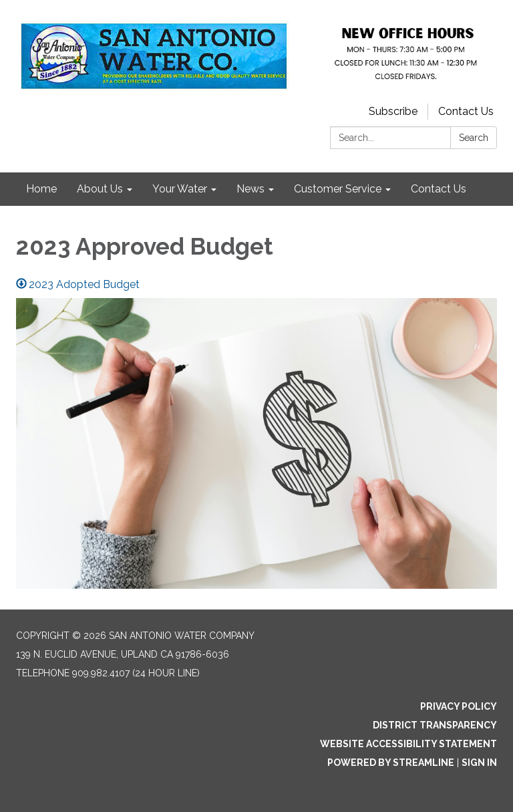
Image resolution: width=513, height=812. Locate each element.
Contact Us (466, 111)
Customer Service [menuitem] (338, 189)
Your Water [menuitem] (180, 189)
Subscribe (393, 111)
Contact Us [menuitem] (439, 189)
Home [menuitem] (41, 189)
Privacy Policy (459, 706)
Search (474, 138)
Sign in (479, 763)
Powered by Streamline (391, 763)
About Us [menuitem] (100, 189)
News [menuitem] (250, 189)
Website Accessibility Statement (408, 744)
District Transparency (435, 725)
